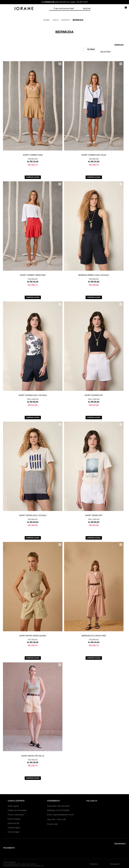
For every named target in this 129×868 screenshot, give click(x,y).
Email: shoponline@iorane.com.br (60, 815)
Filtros (91, 49)
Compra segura (14, 828)
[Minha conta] (111, 9)
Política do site (14, 823)
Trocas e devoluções (16, 815)
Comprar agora (33, 177)
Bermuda (78, 20)
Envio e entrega (14, 819)
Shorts (66, 20)
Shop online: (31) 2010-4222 (58, 806)
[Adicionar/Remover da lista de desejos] (60, 64)
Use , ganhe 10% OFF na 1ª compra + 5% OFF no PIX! (64, 2)
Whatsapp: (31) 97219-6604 (58, 810)
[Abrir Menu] (5, 9)
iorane (47, 20)
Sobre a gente (13, 806)
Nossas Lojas (52, 824)
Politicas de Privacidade (17, 810)
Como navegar (14, 832)
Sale (56, 20)
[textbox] (68, 9)
